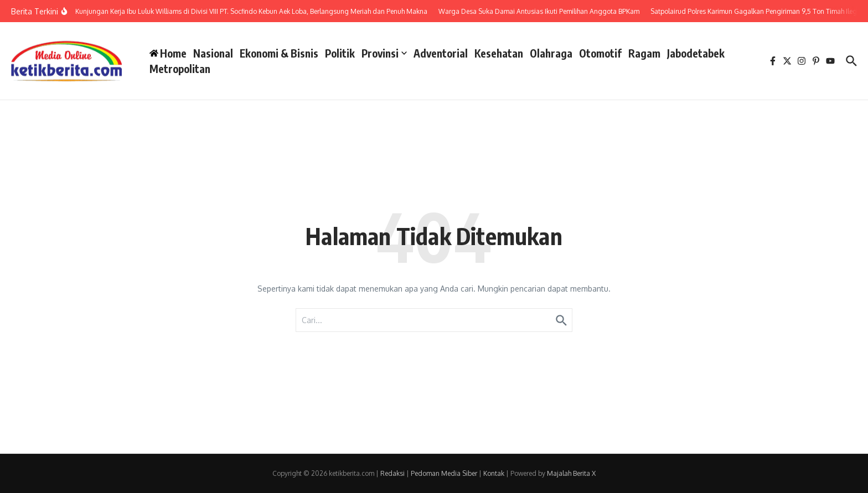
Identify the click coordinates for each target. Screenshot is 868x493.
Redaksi (392, 473)
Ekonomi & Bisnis (279, 53)
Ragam (644, 53)
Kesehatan (499, 53)
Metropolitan (180, 69)
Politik (340, 53)
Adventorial (441, 53)
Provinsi (384, 53)
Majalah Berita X (571, 473)
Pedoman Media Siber (444, 473)
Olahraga (551, 53)
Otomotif (600, 53)
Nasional (213, 53)
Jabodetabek (696, 53)
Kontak (494, 473)
